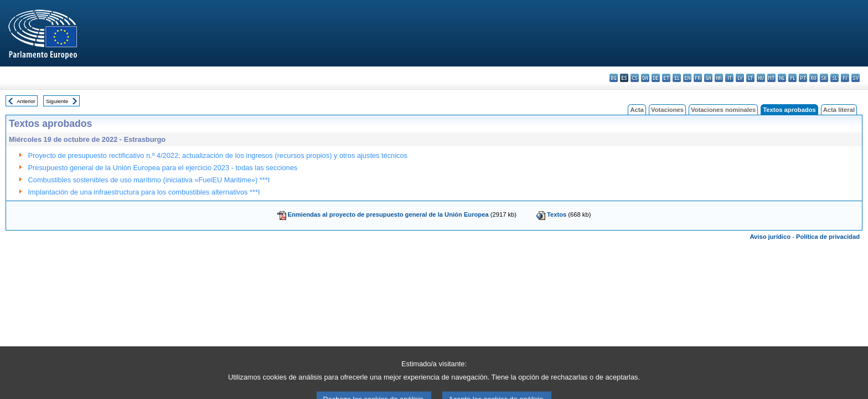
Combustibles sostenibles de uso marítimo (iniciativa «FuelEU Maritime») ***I (149, 180)
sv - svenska (856, 78)
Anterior (26, 101)
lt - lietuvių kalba (750, 78)
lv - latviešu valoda (740, 78)
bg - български (614, 78)
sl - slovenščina (835, 78)
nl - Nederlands (782, 78)
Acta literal (839, 110)
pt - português (803, 78)
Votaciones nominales (723, 110)
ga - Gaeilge (708, 78)
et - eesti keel (666, 78)
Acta (637, 110)
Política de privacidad (828, 237)
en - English (687, 78)
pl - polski (792, 78)
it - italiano (729, 78)
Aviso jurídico (770, 237)
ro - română (813, 78)
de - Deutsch (656, 78)
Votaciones (667, 110)
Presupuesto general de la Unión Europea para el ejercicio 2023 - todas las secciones (163, 168)
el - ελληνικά (677, 78)
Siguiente (57, 101)
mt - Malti (771, 78)
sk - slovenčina (824, 78)
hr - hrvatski (719, 78)
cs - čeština (635, 78)
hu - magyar (761, 78)
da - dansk (645, 78)
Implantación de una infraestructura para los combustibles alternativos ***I (144, 192)
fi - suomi (845, 78)
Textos (557, 214)
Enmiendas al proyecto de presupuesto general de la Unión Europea (388, 214)
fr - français (698, 78)
